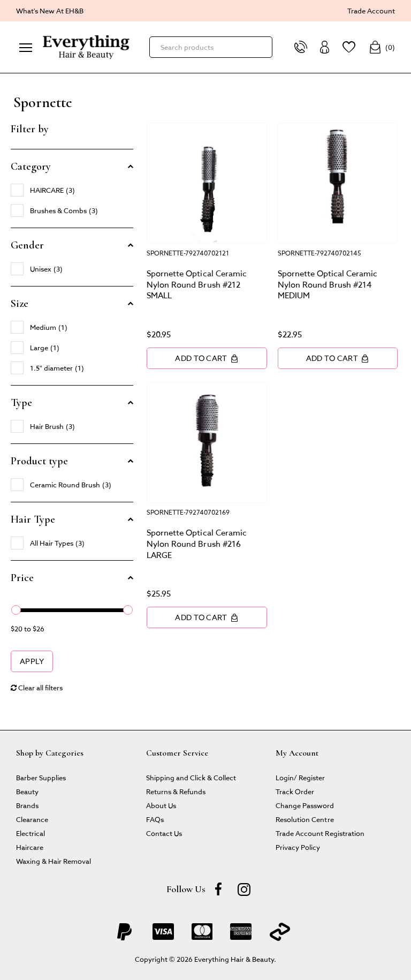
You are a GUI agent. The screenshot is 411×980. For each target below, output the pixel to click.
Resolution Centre (305, 819)
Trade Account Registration (320, 833)
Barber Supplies (41, 777)
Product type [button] (39, 461)
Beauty (27, 791)
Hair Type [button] (33, 519)
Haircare (30, 847)
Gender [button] (27, 245)
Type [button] (21, 403)
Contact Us (164, 833)
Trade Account (371, 10)
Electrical (31, 833)
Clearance (32, 819)
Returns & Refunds (176, 791)
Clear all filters (37, 687)
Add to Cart (207, 358)
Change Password (305, 805)
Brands (27, 805)
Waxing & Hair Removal (54, 861)
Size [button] (20, 304)
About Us (161, 805)
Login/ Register (300, 777)
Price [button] (22, 578)
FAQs (155, 819)
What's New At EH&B (50, 10)
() (382, 47)
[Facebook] (218, 889)
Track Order (295, 791)
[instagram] (244, 889)
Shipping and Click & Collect (191, 777)
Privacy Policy (298, 847)
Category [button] (31, 167)
